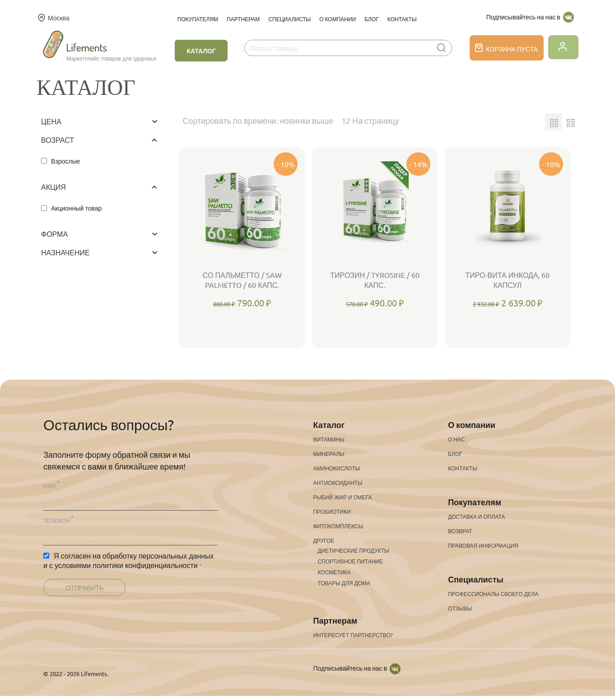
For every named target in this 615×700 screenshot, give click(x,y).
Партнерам (243, 19)
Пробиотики (332, 512)
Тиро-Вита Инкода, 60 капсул (508, 280)
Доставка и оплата (476, 517)
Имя (49, 486)
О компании (338, 19)
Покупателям (198, 19)
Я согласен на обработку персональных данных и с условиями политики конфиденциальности (129, 560)
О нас (456, 439)
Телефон (56, 521)
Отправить (84, 587)
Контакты (402, 19)
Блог (372, 19)
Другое (324, 540)
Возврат (460, 531)
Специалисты (289, 19)
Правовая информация (483, 545)
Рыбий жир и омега (342, 497)
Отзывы (460, 608)
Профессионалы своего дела (493, 594)
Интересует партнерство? (353, 635)
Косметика (334, 572)
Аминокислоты (336, 468)
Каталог (201, 51)
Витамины (328, 439)
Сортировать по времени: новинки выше (258, 120)
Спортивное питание (350, 561)
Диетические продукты (353, 550)
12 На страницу (370, 120)
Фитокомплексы (338, 526)
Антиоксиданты (338, 483)
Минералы (328, 454)
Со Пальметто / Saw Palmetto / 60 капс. (242, 280)
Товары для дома (344, 583)
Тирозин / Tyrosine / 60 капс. (375, 280)
